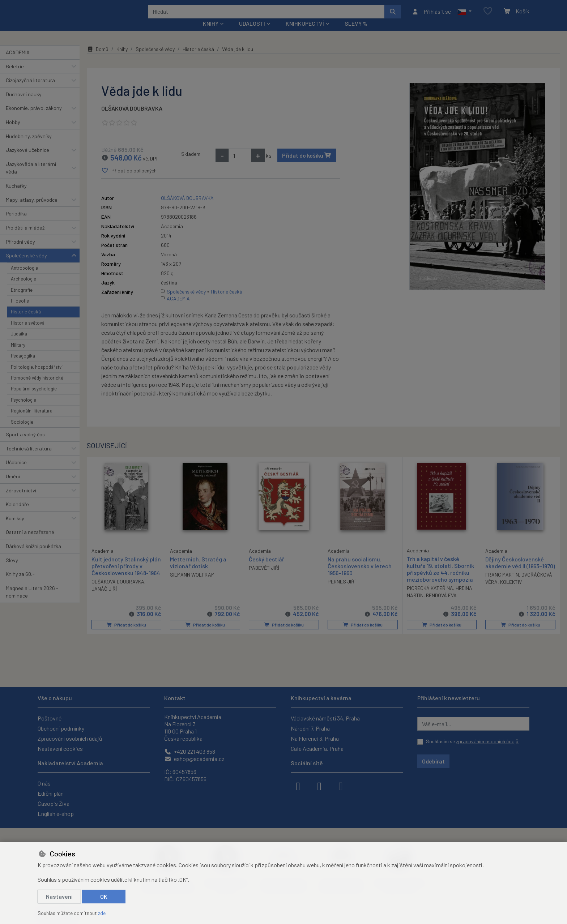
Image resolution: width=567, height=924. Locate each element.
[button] (464, 16)
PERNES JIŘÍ (342, 591)
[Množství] (240, 165)
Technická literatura (29, 458)
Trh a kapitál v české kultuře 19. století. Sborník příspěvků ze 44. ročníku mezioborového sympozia (440, 579)
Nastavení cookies (60, 748)
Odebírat (433, 761)
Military (18, 355)
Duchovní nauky (24, 104)
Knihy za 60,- (20, 584)
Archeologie (24, 288)
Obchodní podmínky (61, 728)
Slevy (12, 570)
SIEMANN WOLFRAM (192, 584)
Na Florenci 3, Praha (315, 738)
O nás (44, 783)
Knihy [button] (211, 33)
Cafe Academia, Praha (317, 748)
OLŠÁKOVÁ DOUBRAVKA (132, 118)
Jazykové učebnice (27, 160)
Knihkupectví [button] (305, 33)
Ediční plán (51, 793)
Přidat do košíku (307, 165)
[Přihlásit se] (431, 16)
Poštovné (50, 718)
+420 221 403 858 (190, 751)
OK (104, 896)
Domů (98, 59)
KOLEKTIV (511, 592)
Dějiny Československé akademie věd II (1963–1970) (520, 572)
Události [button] (252, 33)
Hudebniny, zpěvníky (29, 146)
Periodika (16, 223)
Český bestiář (267, 568)
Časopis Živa (54, 803)
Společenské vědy (26, 265)
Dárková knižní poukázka (33, 556)
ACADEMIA (18, 62)
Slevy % (356, 33)
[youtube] (341, 786)
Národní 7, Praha (310, 728)
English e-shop (56, 814)
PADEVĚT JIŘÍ (264, 577)
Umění (13, 486)
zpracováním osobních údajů (487, 741)
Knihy (122, 59)
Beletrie (15, 76)
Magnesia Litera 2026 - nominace (32, 602)
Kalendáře (17, 514)
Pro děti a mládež (25, 237)
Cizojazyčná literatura (30, 90)
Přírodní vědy (20, 251)
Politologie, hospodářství (37, 376)
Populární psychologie (34, 398)
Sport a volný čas (25, 444)
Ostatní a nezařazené (30, 542)
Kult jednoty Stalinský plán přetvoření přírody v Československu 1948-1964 (126, 575)
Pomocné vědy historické (37, 388)
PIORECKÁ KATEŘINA (430, 598)
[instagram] (319, 786)
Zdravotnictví (21, 500)
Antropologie (24, 278)
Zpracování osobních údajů (70, 738)
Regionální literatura (32, 420)
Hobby (13, 132)
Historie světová (28, 333)
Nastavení (59, 896)
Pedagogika (23, 365)
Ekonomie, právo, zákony (34, 118)
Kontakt (175, 698)
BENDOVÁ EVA (441, 605)
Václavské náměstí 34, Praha (325, 718)
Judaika (19, 343)
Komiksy (15, 528)
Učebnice (16, 472)
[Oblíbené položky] (488, 16)
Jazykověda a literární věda (31, 178)
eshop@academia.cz (194, 759)
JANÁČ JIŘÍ (104, 598)
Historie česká (26, 321)
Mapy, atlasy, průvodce (32, 209)
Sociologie (22, 431)
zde (102, 913)
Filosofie (20, 311)
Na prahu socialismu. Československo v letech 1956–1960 (360, 575)
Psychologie (24, 410)
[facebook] (298, 786)
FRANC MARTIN (502, 584)
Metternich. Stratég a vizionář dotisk (198, 572)
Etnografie (22, 299)
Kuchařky (16, 195)
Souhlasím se (472, 741)
